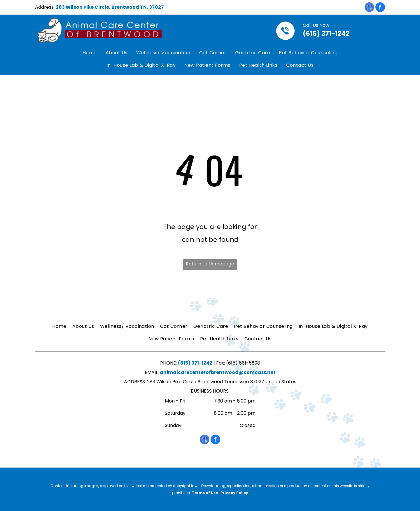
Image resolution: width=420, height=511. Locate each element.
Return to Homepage (210, 264)
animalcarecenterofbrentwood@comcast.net (218, 372)
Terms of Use (205, 493)
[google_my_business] (369, 8)
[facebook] (380, 8)
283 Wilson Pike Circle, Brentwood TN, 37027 (110, 7)
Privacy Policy (234, 493)
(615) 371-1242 (326, 34)
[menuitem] (90, 53)
